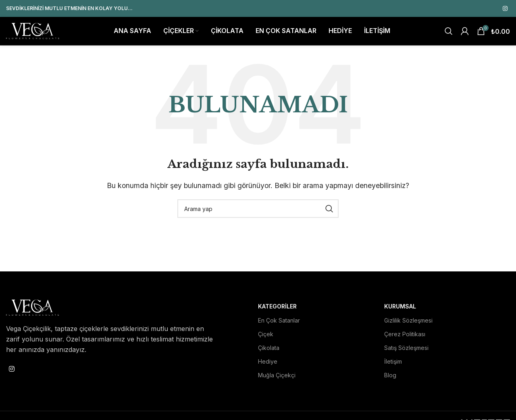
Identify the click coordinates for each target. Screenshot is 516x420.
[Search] (449, 33)
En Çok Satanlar (279, 324)
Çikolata (269, 351)
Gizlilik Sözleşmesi (408, 324)
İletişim (393, 365)
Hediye (268, 365)
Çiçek (266, 338)
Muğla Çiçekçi (277, 379)
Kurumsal (400, 310)
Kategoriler (277, 310)
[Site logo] (33, 32)
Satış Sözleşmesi (406, 351)
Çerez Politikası (405, 338)
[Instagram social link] (505, 9)
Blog (390, 379)
